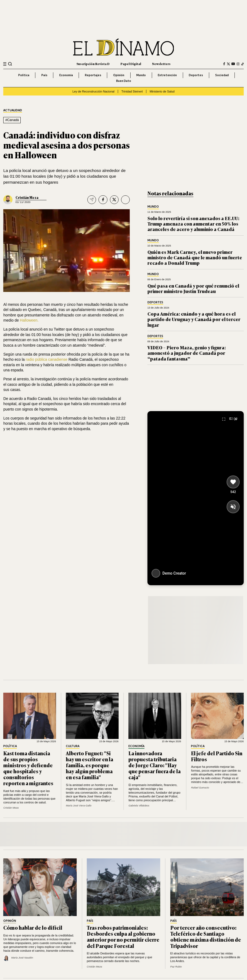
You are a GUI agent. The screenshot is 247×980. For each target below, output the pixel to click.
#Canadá (12, 120)
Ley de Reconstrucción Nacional (93, 91)
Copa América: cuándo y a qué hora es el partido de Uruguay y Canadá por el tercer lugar (194, 319)
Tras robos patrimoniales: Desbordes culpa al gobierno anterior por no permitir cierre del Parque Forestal (123, 936)
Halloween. (29, 320)
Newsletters (161, 64)
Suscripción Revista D (93, 64)
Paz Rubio (176, 967)
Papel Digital (131, 64)
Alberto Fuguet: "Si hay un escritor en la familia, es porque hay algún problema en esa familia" (89, 765)
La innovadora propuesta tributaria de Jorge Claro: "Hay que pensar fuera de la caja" (155, 765)
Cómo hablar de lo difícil (33, 927)
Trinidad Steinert (132, 91)
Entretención (167, 75)
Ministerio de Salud (162, 91)
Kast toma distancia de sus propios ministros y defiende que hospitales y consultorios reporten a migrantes (28, 768)
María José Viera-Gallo (79, 806)
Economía (66, 75)
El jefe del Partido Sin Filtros (217, 756)
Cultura (73, 746)
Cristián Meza (27, 198)
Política (24, 75)
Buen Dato (124, 81)
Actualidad (13, 110)
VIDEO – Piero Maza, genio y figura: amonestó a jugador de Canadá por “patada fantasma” (187, 353)
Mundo (141, 75)
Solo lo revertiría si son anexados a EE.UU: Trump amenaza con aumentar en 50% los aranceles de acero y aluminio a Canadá (193, 224)
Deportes (196, 75)
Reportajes (93, 75)
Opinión (119, 75)
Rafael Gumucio (200, 788)
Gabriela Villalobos (139, 806)
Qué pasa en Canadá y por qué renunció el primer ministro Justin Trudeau (193, 288)
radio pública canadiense (47, 359)
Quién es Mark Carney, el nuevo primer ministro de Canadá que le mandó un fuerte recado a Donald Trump (195, 257)
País (44, 75)
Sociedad (222, 75)
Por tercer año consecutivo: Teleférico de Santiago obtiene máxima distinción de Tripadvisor (206, 936)
